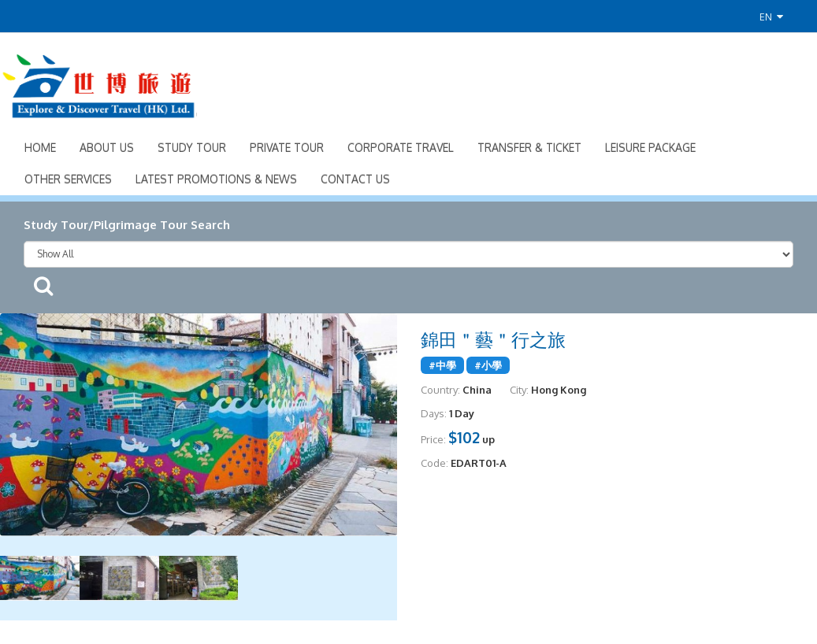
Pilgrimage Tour (141, 225)
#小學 (488, 365)
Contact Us (355, 179)
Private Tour (287, 148)
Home (40, 148)
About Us (107, 148)
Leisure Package (650, 148)
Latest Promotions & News (216, 179)
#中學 (442, 365)
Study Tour (192, 148)
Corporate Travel (401, 148)
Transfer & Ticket (529, 148)
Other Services (68, 179)
